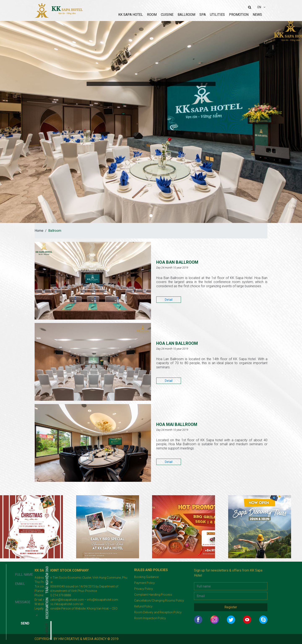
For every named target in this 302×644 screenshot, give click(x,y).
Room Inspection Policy (150, 618)
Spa (203, 15)
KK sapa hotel (131, 15)
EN (260, 7)
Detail (169, 300)
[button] (151, 216)
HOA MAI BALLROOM (189, 423)
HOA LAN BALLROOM (190, 342)
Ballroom (186, 15)
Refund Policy (143, 606)
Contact (3, 630)
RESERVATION (3, 608)
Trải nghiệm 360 (3, 580)
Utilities (217, 15)
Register (231, 607)
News (257, 15)
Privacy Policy (144, 589)
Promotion (239, 15)
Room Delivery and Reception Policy (158, 612)
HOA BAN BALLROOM (190, 261)
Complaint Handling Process (153, 595)
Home (39, 231)
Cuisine (167, 15)
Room (152, 15)
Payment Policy (144, 583)
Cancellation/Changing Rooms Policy (159, 601)
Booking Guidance (146, 577)
